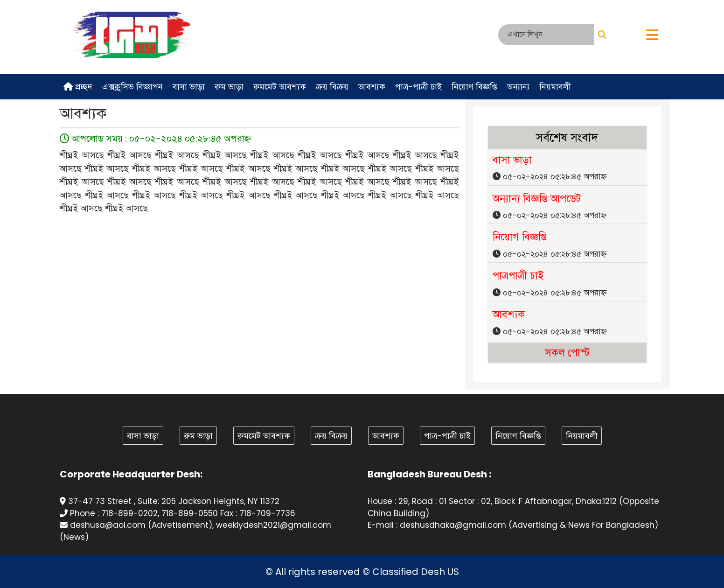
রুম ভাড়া (229, 87)
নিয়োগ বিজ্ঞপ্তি (474, 87)
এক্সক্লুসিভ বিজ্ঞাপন (132, 87)
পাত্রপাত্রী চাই (518, 276)
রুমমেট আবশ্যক (280, 87)
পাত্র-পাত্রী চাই (418, 87)
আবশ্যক (372, 87)
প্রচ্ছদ (78, 87)
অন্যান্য (518, 87)
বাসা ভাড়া (189, 87)
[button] (652, 36)
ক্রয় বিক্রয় (332, 87)
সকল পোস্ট (567, 353)
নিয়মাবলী (555, 87)
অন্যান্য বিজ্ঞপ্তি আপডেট (537, 199)
